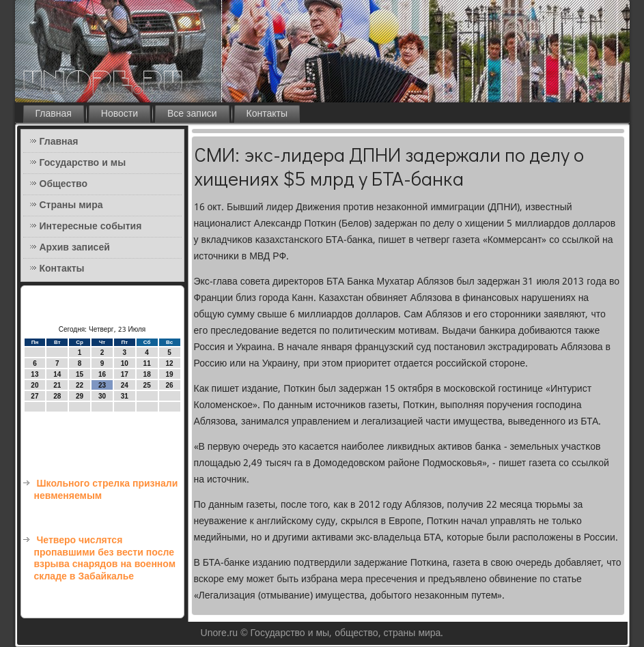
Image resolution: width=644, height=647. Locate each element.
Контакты (267, 114)
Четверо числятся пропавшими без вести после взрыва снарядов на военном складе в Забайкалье (105, 559)
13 (34, 374)
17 (125, 374)
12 (169, 363)
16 (102, 374)
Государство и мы (83, 163)
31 (125, 396)
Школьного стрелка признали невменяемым (106, 490)
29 (80, 396)
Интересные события (91, 227)
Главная (54, 114)
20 (34, 385)
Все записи (192, 114)
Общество (64, 184)
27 (34, 396)
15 (80, 374)
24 (125, 385)
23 (102, 385)
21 (57, 385)
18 (147, 374)
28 (57, 396)
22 (80, 385)
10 (125, 363)
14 (57, 374)
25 (147, 385)
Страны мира (71, 205)
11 (147, 363)
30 (102, 396)
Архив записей (75, 248)
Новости (120, 114)
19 (169, 374)
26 (169, 385)
